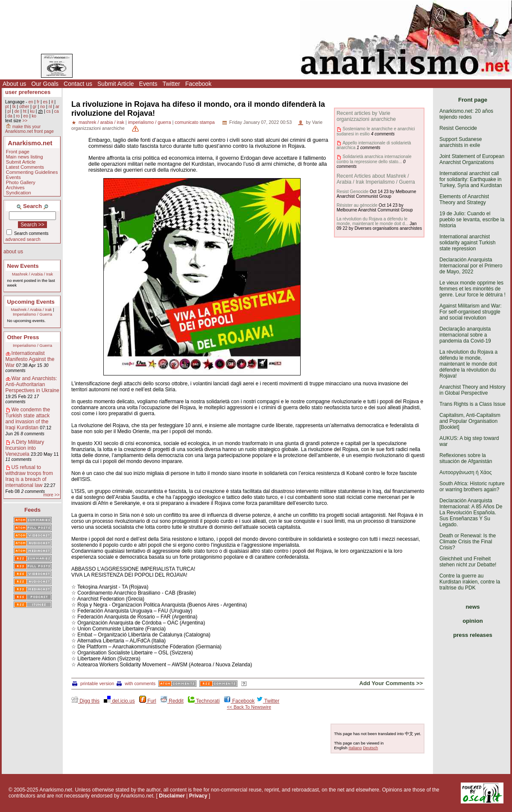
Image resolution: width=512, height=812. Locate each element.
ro (18, 116)
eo (26, 116)
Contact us (78, 84)
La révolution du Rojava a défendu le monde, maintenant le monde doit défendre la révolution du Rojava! (468, 364)
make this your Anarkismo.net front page (29, 129)
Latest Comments (25, 167)
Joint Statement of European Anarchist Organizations (472, 159)
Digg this (85, 701)
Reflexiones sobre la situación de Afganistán (466, 458)
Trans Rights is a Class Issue (473, 404)
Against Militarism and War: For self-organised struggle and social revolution (471, 312)
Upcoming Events (31, 302)
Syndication (19, 193)
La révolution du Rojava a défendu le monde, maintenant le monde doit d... (372, 221)
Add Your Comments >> (391, 683)
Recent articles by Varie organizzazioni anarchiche (366, 116)
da (10, 116)
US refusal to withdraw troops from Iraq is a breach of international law (29, 476)
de (17, 111)
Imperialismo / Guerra (32, 314)
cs (48, 111)
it (52, 102)
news (473, 607)
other (24, 107)
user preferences (28, 92)
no (42, 107)
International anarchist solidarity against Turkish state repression (467, 243)
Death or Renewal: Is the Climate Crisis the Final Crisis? (468, 542)
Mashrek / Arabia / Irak (32, 274)
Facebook (198, 84)
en (31, 102)
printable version (93, 683)
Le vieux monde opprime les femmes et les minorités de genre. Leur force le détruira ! (473, 289)
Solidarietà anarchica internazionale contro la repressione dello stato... (374, 159)
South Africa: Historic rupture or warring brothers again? (472, 487)
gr (35, 107)
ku (32, 111)
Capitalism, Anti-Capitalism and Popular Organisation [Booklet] (470, 421)
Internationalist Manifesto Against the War (30, 359)
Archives (15, 188)
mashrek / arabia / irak (101, 122)
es (45, 102)
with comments (136, 683)
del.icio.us (119, 701)
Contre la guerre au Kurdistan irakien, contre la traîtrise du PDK (470, 582)
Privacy (198, 796)
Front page (18, 152)
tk (14, 107)
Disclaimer (172, 796)
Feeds (32, 510)
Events (148, 84)
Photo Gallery (21, 182)
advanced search (23, 239)
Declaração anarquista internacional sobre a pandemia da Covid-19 (465, 335)
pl (9, 111)
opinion (473, 621)
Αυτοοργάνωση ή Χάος (465, 472)
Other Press (23, 337)
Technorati (204, 701)
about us (13, 252)
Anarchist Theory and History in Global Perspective (473, 390)
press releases (473, 635)
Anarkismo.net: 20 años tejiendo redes (466, 114)
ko (34, 116)
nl (50, 107)
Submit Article (116, 84)
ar (57, 107)
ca (57, 111)
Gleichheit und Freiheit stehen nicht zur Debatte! (468, 562)
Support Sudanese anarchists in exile (461, 142)
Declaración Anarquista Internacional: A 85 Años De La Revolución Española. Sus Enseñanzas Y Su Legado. (471, 513)
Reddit (172, 701)
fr (38, 102)
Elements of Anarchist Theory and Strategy (464, 199)
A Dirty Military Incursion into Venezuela (25, 448)
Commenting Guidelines (32, 172)
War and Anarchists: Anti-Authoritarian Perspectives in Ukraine (32, 384)
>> (25, 121)
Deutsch (370, 748)
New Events (23, 266)
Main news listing (25, 157)
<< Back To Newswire (249, 707)
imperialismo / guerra (150, 122)
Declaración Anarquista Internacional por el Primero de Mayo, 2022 (471, 266)
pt (7, 107)
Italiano (355, 748)
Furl (148, 701)
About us (14, 84)
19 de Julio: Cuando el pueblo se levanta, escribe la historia (472, 220)
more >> (51, 495)
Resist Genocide (353, 192)
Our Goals (45, 84)
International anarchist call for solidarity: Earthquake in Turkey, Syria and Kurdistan (471, 179)
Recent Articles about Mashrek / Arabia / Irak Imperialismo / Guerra (376, 179)
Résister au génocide (357, 205)
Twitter (171, 84)
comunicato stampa (195, 122)
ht (25, 111)
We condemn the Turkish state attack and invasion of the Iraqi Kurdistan (28, 419)
